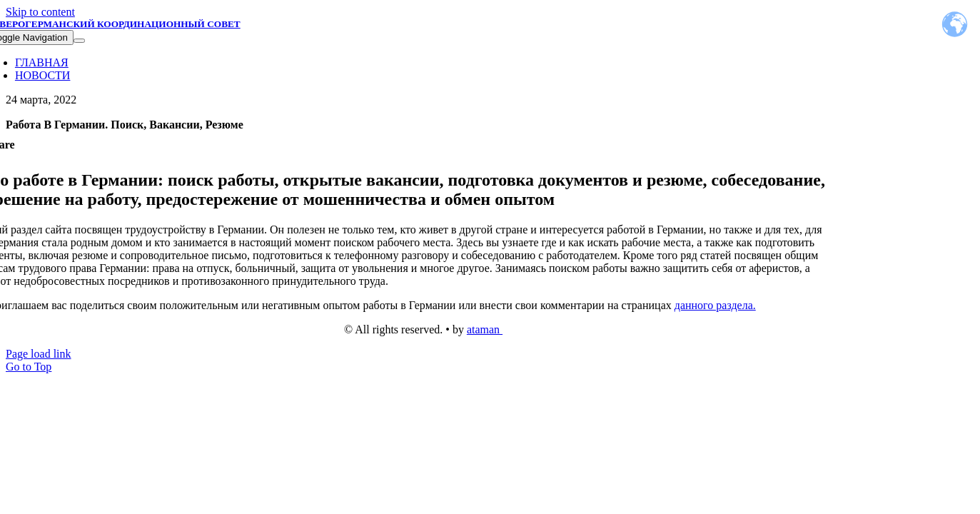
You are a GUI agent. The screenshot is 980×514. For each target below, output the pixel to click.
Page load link (39, 354)
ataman (485, 329)
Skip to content (40, 12)
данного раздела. (715, 305)
